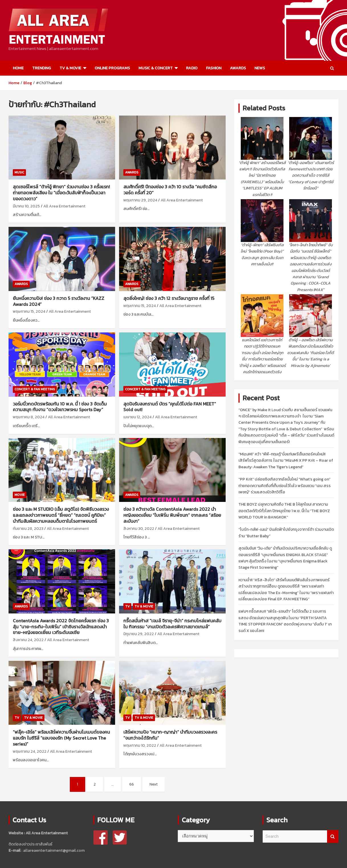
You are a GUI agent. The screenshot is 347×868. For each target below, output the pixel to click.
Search (333, 836)
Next (154, 784)
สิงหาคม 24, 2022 (28, 640)
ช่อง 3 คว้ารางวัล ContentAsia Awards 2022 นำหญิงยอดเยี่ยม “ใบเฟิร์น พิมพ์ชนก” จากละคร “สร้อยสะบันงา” (172, 515)
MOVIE (20, 495)
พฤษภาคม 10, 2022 (140, 745)
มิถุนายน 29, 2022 (139, 634)
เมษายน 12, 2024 (137, 417)
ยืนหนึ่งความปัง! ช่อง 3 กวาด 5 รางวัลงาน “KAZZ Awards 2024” (59, 301)
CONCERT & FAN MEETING (35, 389)
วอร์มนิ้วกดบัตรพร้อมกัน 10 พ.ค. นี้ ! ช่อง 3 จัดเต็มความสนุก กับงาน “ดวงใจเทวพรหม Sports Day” (60, 407)
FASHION (214, 68)
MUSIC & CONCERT (156, 68)
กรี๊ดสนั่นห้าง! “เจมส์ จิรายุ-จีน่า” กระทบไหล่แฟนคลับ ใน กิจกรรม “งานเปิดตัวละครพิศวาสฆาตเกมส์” (172, 624)
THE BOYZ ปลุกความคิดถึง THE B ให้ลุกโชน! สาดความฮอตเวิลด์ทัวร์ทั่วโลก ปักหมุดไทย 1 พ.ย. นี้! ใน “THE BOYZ (284, 511)
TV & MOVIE (70, 68)
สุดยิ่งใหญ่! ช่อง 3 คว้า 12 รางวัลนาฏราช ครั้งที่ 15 (169, 298)
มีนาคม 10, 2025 (26, 206)
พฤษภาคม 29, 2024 (140, 200)
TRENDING (42, 68)
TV (127, 606)
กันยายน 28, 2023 (28, 529)
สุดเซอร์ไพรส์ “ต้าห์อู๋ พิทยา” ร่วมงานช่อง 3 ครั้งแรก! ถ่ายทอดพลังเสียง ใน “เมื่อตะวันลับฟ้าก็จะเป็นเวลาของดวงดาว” (61, 193)
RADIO (192, 68)
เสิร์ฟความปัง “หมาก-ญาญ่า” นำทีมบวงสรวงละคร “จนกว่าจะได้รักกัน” (170, 735)
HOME (18, 68)
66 (132, 784)
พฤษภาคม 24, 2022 (30, 751)
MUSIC (19, 172)
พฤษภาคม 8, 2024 (29, 417)
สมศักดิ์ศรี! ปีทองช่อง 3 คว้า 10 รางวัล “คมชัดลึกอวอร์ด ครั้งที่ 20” (170, 190)
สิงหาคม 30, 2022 (139, 529)
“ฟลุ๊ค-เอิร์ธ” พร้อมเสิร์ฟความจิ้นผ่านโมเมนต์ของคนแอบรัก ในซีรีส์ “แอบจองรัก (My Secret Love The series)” (61, 738)
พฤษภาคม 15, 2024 (29, 311)
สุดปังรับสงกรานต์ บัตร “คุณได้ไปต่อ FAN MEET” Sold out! (170, 407)
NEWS (260, 68)
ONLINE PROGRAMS (112, 68)
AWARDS (238, 68)
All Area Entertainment (64, 206)
